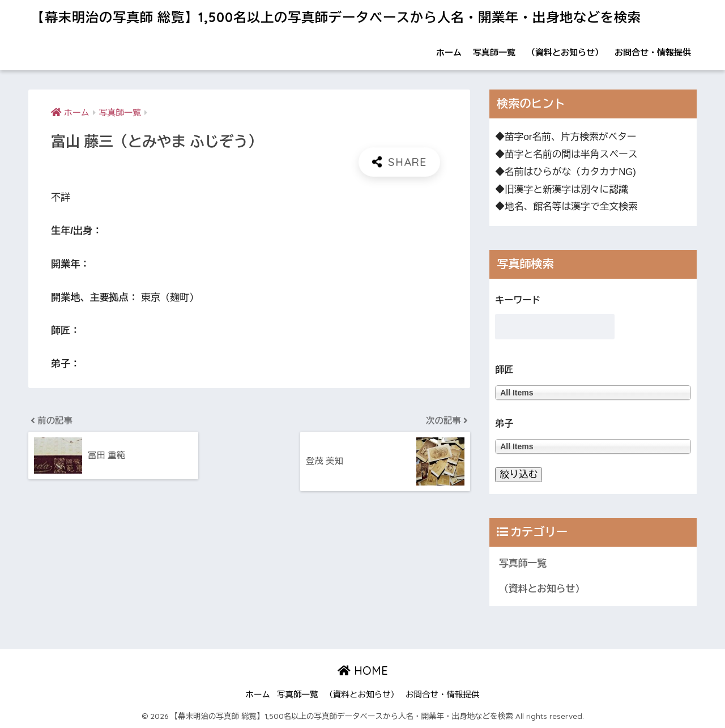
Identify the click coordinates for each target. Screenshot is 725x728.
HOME (363, 670)
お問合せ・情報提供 (653, 52)
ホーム (449, 52)
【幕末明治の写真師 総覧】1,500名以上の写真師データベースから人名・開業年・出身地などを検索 (336, 17)
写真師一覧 (494, 52)
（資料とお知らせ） (565, 52)
